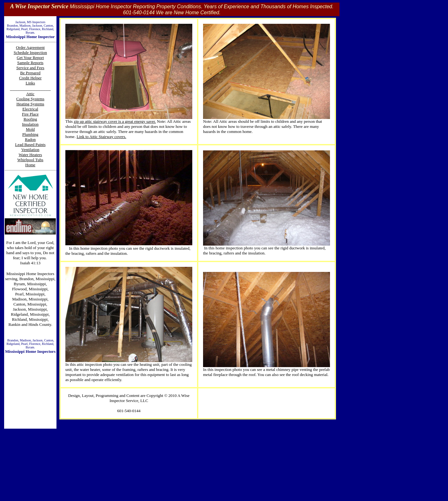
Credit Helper (30, 78)
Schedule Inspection (30, 53)
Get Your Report (30, 58)
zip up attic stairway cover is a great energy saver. (115, 121)
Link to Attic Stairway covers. (101, 137)
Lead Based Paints (30, 145)
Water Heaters (30, 155)
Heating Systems (30, 104)
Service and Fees (30, 68)
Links (30, 83)
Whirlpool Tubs (30, 160)
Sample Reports (30, 63)
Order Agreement (30, 47)
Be (23, 73)
